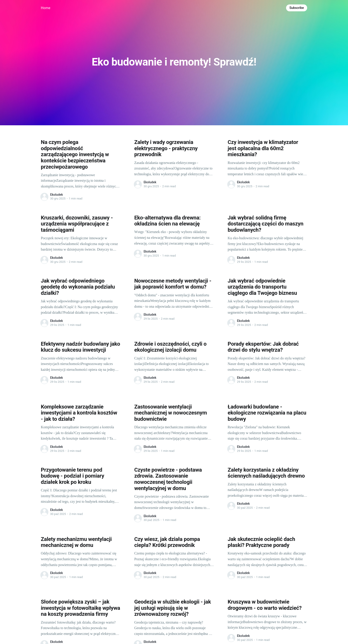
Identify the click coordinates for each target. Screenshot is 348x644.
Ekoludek (56, 195)
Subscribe (297, 8)
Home (46, 8)
